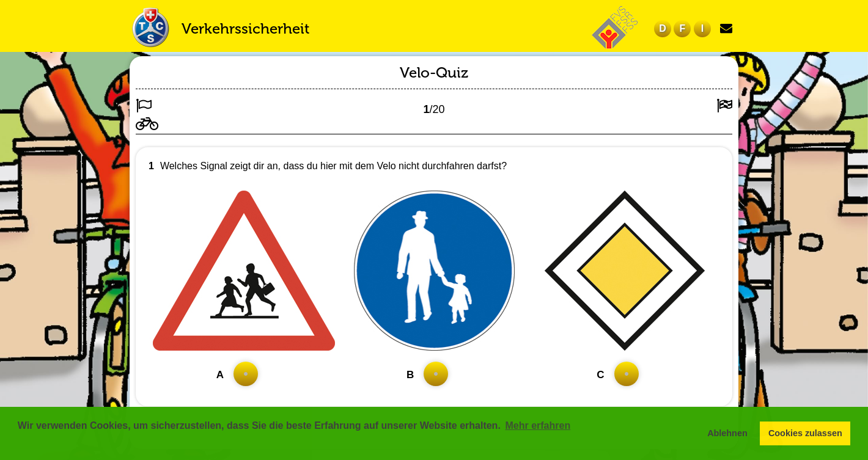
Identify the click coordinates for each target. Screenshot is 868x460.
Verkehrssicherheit (245, 28)
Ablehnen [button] (727, 433)
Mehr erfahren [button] (538, 425)
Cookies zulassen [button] (805, 433)
